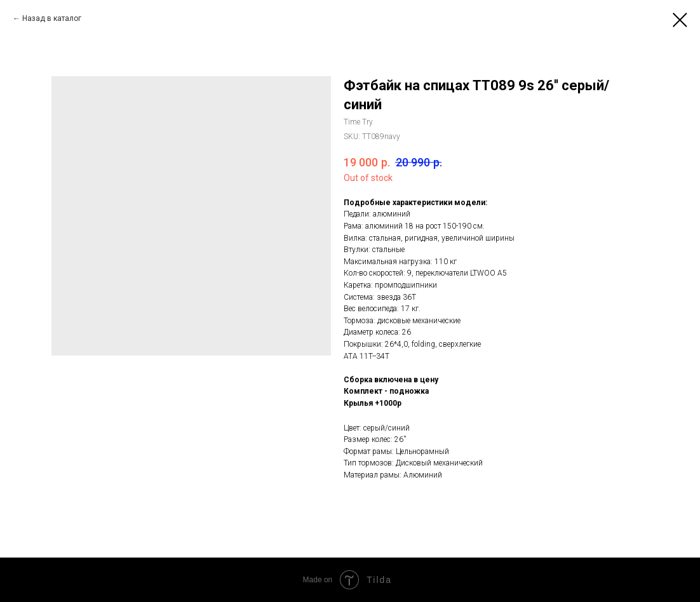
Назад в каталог (52, 18)
